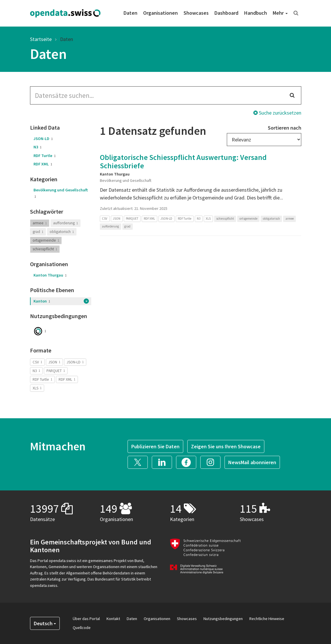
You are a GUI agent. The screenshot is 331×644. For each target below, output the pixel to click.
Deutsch (45, 623)
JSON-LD (43, 139)
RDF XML (43, 164)
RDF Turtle (45, 156)
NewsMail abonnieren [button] (252, 462)
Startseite (41, 39)
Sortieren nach (285, 128)
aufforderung (66, 223)
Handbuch (256, 13)
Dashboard (226, 13)
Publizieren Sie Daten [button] (155, 446)
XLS (37, 388)
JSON (54, 362)
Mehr (280, 13)
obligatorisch (62, 232)
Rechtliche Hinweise (267, 619)
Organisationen (160, 13)
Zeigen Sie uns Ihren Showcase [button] (226, 446)
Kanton (42, 301)
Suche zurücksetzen (277, 113)
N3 (38, 147)
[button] (140, 462)
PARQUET (56, 370)
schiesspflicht (45, 249)
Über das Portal (86, 619)
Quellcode (82, 628)
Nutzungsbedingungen (223, 619)
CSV (37, 362)
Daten (130, 13)
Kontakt (113, 619)
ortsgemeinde (46, 240)
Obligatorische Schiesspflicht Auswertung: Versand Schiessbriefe (183, 161)
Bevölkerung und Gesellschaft (61, 193)
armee (40, 223)
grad (38, 232)
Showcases (196, 13)
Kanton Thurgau (50, 275)
